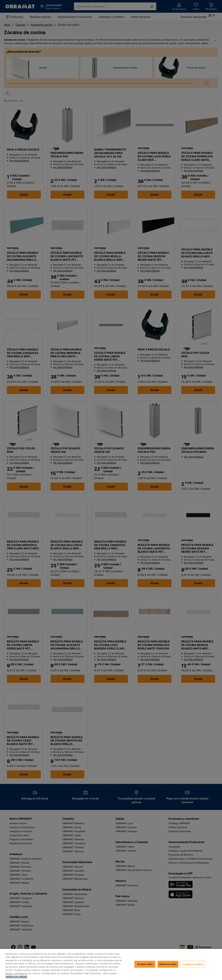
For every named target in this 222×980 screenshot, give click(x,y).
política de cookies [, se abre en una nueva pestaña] (16, 976)
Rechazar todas (168, 964)
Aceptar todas (145, 964)
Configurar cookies (193, 964)
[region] (111, 964)
